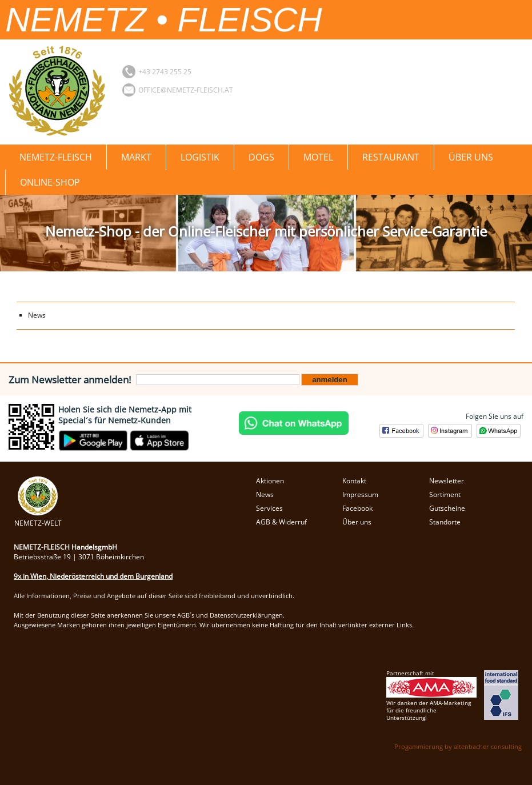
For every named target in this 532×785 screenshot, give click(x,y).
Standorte (445, 522)
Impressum (360, 494)
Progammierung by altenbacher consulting (458, 746)
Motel (318, 157)
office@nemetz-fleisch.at (186, 90)
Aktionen (270, 481)
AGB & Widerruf (281, 522)
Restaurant (391, 157)
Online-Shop (50, 182)
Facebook (357, 508)
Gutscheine (447, 508)
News (37, 315)
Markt (136, 157)
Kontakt (354, 481)
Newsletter (447, 481)
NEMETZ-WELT (38, 518)
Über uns (471, 157)
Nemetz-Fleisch (56, 157)
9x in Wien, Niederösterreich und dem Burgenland (93, 576)
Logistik (200, 157)
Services (269, 508)
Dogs (261, 157)
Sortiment (445, 494)
